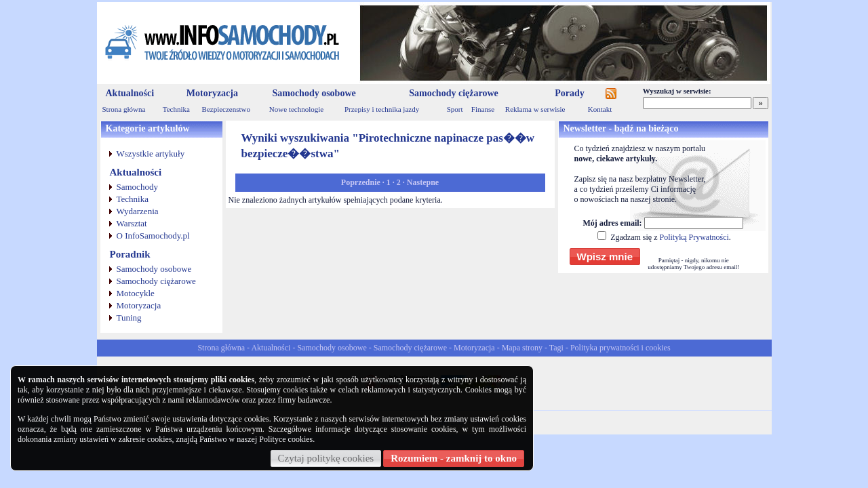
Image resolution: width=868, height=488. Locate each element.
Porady (570, 93)
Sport (455, 109)
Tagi (556, 348)
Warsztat (132, 223)
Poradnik (130, 254)
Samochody (137, 187)
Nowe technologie (296, 109)
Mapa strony (522, 348)
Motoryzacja (212, 93)
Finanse (483, 109)
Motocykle (136, 293)
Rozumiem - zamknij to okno (454, 458)
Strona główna (124, 109)
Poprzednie (361, 182)
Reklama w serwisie (535, 109)
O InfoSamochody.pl (153, 236)
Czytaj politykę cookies (326, 458)
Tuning (129, 318)
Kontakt (600, 109)
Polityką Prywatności (694, 237)
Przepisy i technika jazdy (382, 109)
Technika (176, 109)
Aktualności (130, 93)
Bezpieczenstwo (226, 109)
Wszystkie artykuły (151, 154)
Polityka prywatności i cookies (620, 348)
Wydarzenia (138, 211)
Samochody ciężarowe (454, 93)
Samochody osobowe (314, 93)
